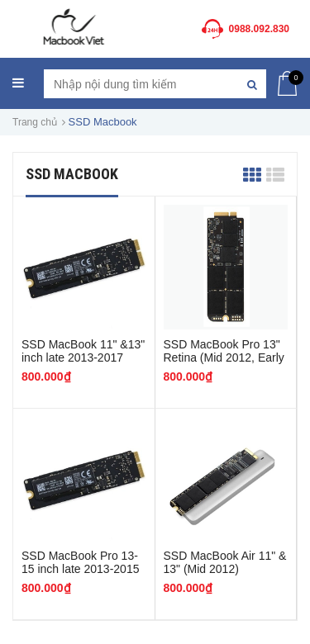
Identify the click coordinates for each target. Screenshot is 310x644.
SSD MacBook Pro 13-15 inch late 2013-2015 (80, 562)
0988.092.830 (259, 29)
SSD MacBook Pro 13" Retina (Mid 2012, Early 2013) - (224, 358)
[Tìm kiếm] (252, 84)
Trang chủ (35, 122)
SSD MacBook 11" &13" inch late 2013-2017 (83, 351)
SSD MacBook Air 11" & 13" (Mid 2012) (225, 562)
